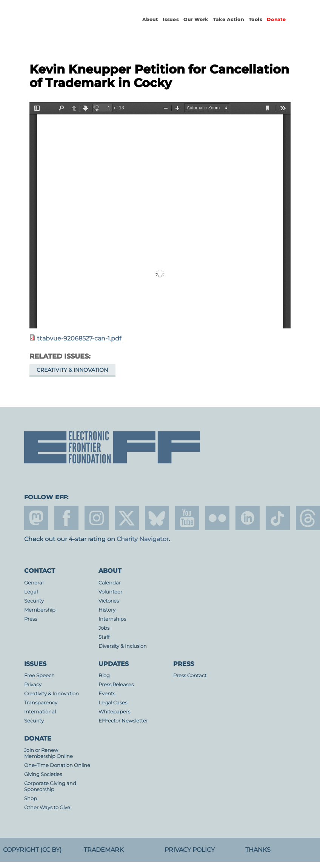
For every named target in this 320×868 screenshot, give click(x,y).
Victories (109, 601)
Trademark (104, 850)
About (150, 19)
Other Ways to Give (47, 807)
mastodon (36, 518)
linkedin (248, 518)
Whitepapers (114, 712)
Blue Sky (157, 518)
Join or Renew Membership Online (48, 753)
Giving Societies (43, 774)
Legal (31, 592)
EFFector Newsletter (123, 721)
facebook (66, 518)
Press (31, 619)
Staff (104, 637)
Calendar (110, 583)
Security (34, 601)
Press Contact (190, 676)
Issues (171, 19)
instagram (97, 518)
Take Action (228, 19)
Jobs (104, 628)
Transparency (41, 703)
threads (308, 518)
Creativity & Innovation (72, 370)
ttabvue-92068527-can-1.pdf (79, 338)
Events (107, 694)
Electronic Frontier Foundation (66, 26)
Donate (276, 19)
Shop (31, 798)
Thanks (258, 850)
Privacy (33, 685)
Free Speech (39, 676)
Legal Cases (113, 703)
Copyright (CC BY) (32, 850)
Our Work (196, 19)
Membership (40, 610)
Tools (255, 19)
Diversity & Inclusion (123, 646)
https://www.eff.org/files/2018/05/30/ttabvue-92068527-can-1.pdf (160, 215)
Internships (112, 619)
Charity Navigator (143, 539)
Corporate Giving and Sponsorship (50, 786)
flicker (217, 518)
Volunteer (110, 592)
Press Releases (116, 685)
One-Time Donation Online (57, 765)
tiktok (278, 518)
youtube (187, 518)
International (40, 712)
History (107, 610)
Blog (104, 676)
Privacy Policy (190, 850)
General (34, 583)
